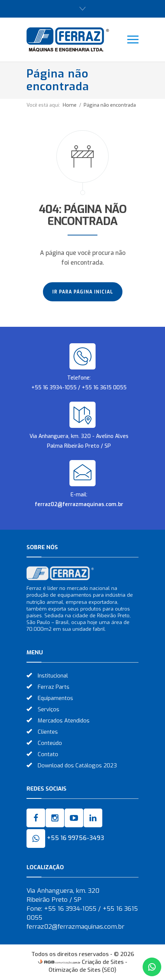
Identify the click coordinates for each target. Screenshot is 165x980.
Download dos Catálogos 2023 (77, 766)
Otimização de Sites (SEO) (82, 970)
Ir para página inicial (83, 292)
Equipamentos (55, 698)
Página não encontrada (110, 105)
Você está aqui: (43, 105)
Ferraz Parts (54, 687)
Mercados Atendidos (64, 721)
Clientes (48, 732)
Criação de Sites (103, 962)
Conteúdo (50, 743)
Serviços (49, 709)
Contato (48, 754)
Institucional (53, 676)
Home (70, 105)
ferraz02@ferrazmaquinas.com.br (79, 504)
